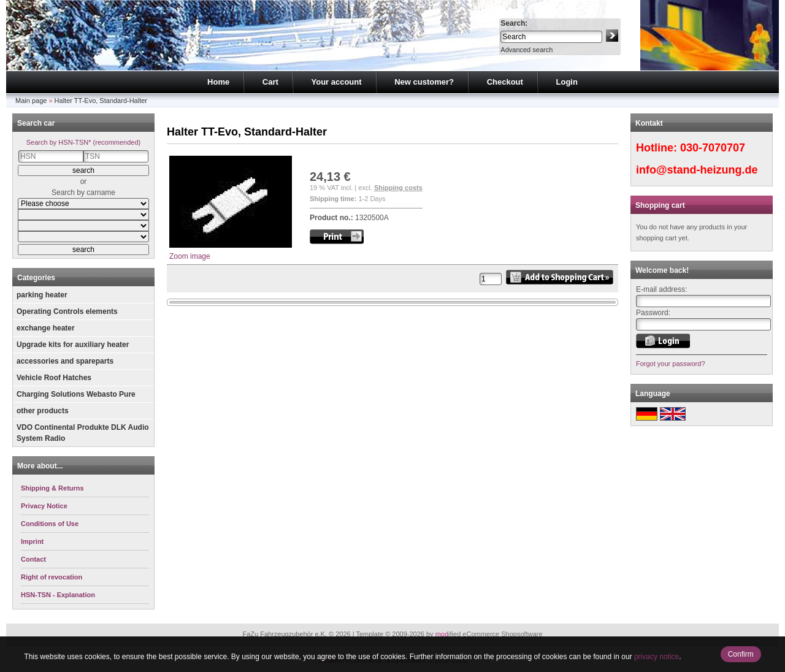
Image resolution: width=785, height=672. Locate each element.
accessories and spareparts (65, 361)
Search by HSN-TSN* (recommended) (83, 142)
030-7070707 (713, 148)
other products (43, 411)
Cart (270, 82)
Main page (31, 101)
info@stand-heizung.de (697, 170)
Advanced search (527, 50)
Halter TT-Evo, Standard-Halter (101, 101)
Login (567, 82)
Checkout (505, 82)
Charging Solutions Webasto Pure (76, 394)
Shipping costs (398, 188)
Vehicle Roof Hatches (54, 378)
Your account (336, 82)
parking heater (42, 295)
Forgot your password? (671, 364)
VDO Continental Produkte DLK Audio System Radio (83, 433)
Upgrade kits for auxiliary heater (73, 345)
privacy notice (657, 657)
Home (218, 82)
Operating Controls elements (67, 311)
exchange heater (46, 328)
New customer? (424, 82)
